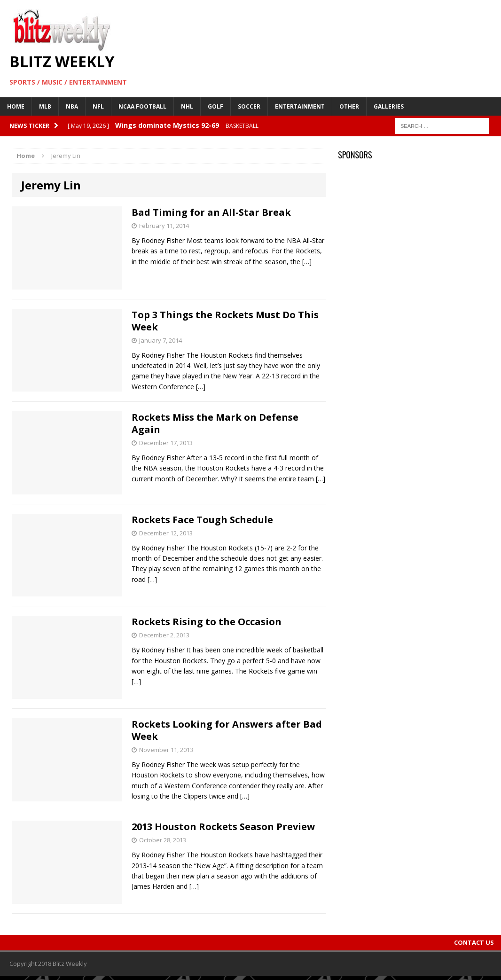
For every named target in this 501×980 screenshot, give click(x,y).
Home (16, 106)
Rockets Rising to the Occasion (207, 622)
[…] (307, 262)
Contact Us (474, 942)
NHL (187, 106)
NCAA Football (142, 106)
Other (349, 106)
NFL (98, 106)
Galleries (389, 106)
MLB (45, 106)
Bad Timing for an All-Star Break (211, 212)
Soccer (249, 106)
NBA (72, 106)
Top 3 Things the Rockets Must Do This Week (225, 321)
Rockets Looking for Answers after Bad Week (227, 730)
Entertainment (300, 106)
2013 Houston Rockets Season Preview (223, 827)
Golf (215, 106)
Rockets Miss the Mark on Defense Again (215, 423)
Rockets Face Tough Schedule (202, 520)
